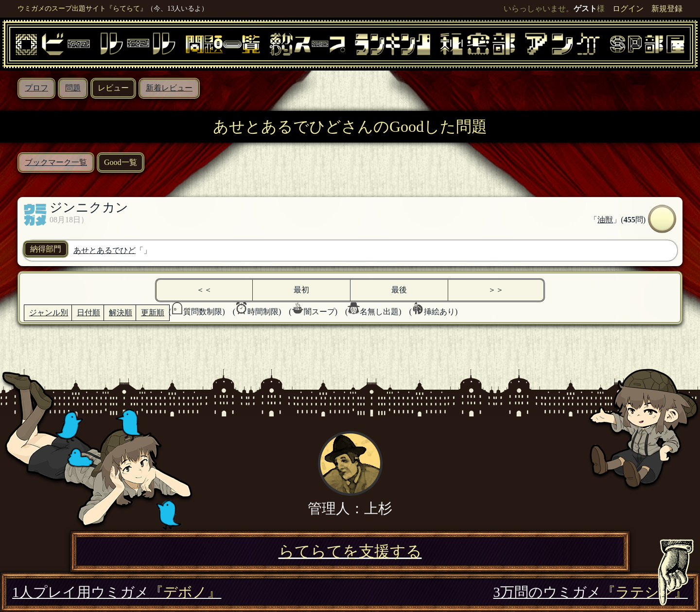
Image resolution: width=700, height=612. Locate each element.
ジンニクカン (89, 207)
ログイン (628, 9)
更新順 (153, 313)
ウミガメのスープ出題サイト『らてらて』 (82, 8)
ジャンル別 (49, 313)
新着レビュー (169, 88)
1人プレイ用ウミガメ (117, 592)
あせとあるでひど (105, 250)
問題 (73, 88)
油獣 (605, 220)
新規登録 (667, 9)
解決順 (121, 313)
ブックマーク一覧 (56, 162)
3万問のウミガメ (591, 592)
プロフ (36, 88)
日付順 (88, 313)
